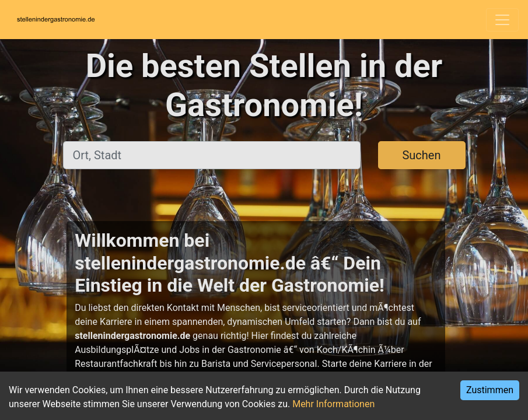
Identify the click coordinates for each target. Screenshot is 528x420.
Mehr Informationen (333, 404)
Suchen (421, 155)
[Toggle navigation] (502, 20)
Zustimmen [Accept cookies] (490, 390)
